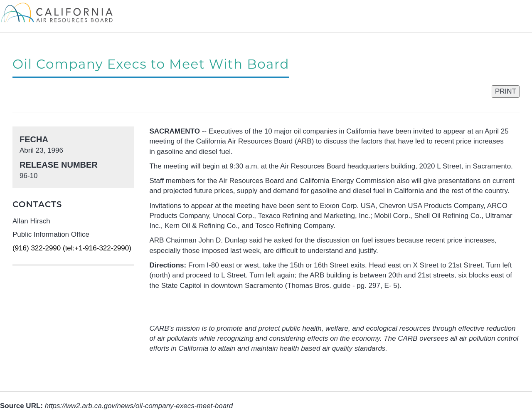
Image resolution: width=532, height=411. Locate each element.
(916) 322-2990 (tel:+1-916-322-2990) (72, 248)
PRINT (506, 91)
